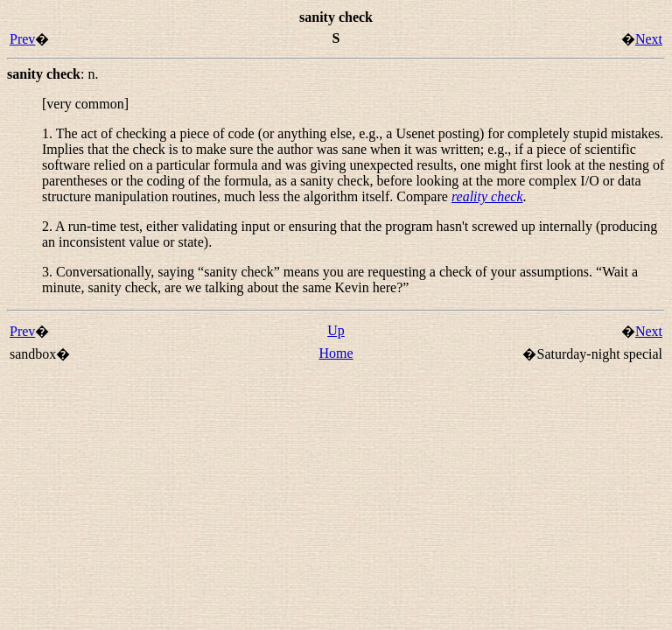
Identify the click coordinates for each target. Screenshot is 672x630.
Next (649, 39)
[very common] (85, 104)
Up (336, 330)
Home (336, 353)
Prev (22, 39)
